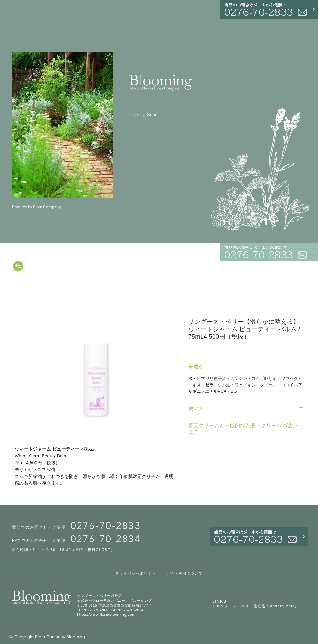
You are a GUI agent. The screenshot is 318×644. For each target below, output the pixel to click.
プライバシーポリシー (136, 573)
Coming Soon (144, 115)
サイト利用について (184, 573)
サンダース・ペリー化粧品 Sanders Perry (257, 606)
